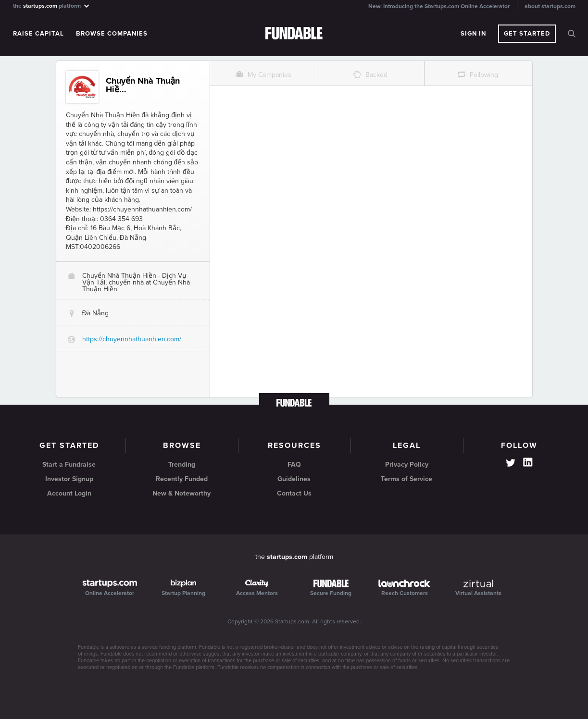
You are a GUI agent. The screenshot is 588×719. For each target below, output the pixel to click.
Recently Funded (182, 479)
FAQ (294, 465)
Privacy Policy (407, 465)
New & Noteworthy (181, 493)
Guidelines (294, 479)
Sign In (473, 34)
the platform (52, 6)
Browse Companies (112, 34)
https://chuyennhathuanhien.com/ (132, 339)
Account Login (69, 493)
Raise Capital (38, 34)
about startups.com (550, 6)
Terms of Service (407, 479)
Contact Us (294, 493)
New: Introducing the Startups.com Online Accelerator (439, 6)
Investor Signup (69, 479)
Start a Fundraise (69, 465)
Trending (182, 465)
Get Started (527, 34)
